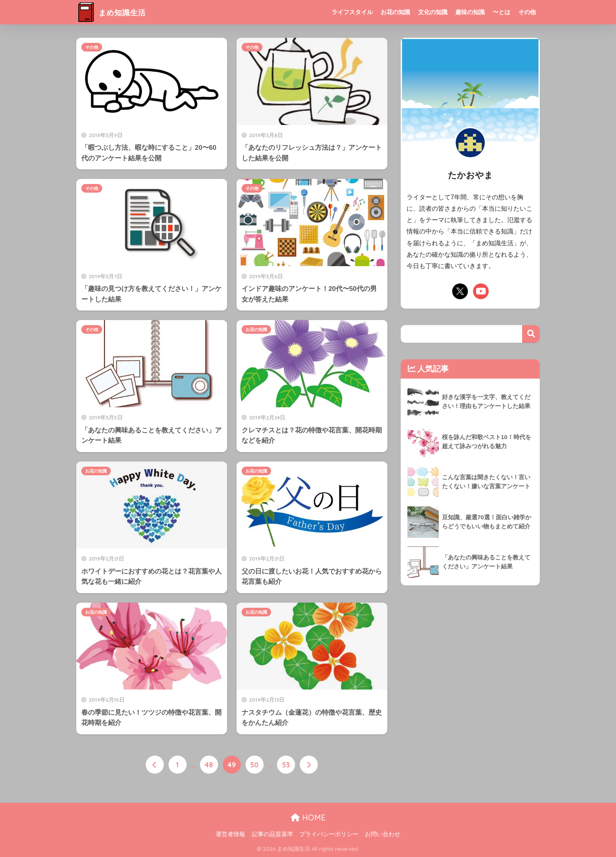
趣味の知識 (470, 12)
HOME (308, 817)
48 (209, 765)
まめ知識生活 (117, 12)
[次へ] (309, 765)
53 (286, 765)
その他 (527, 12)
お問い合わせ (383, 834)
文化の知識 (433, 12)
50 (254, 765)
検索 (531, 334)
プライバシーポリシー (329, 834)
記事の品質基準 (272, 834)
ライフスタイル (352, 12)
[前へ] (155, 765)
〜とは (501, 12)
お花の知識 (395, 12)
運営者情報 (230, 834)
